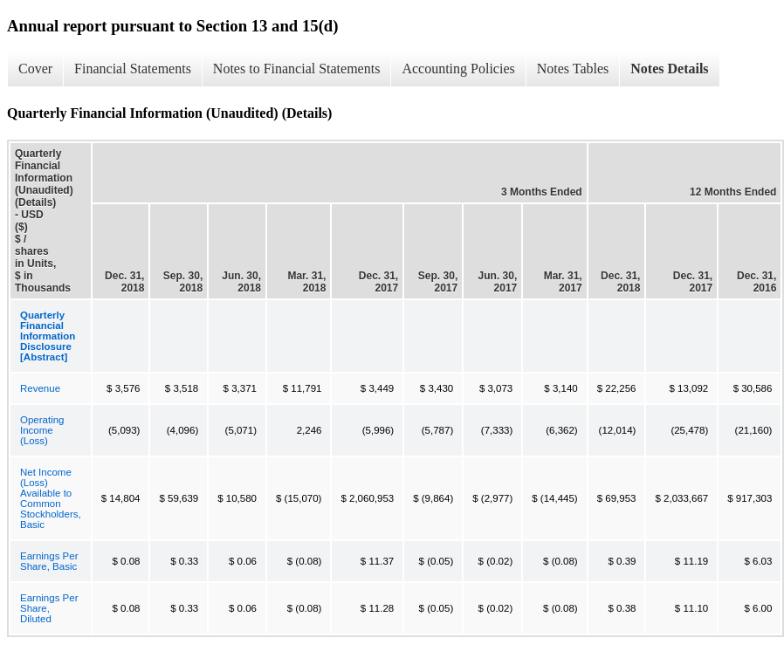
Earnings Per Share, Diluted (49, 608)
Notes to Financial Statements (297, 69)
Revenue (40, 388)
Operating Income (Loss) (42, 430)
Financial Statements (133, 69)
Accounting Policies (458, 69)
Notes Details (669, 69)
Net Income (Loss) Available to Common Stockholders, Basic (51, 498)
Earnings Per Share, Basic (49, 561)
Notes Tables (573, 69)
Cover (35, 69)
